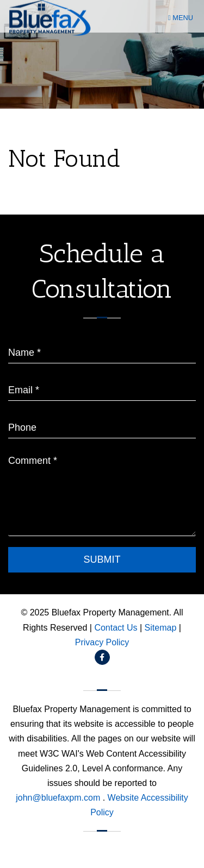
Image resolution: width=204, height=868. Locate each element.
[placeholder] (102, 349)
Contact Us (116, 628)
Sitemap (161, 628)
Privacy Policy (102, 642)
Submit (102, 559)
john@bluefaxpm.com (59, 798)
